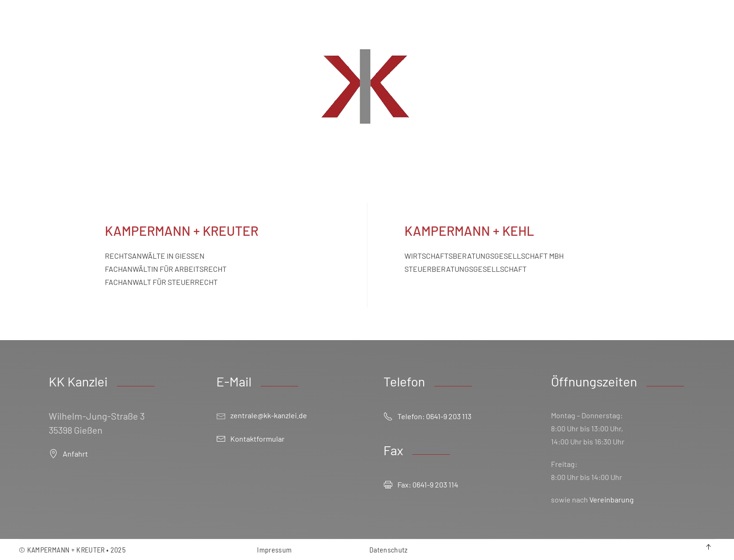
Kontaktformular (250, 439)
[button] (708, 547)
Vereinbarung (612, 499)
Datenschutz (389, 549)
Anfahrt (68, 454)
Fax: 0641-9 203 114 (421, 485)
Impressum (274, 549)
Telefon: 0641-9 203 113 (427, 416)
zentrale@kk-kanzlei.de (269, 415)
